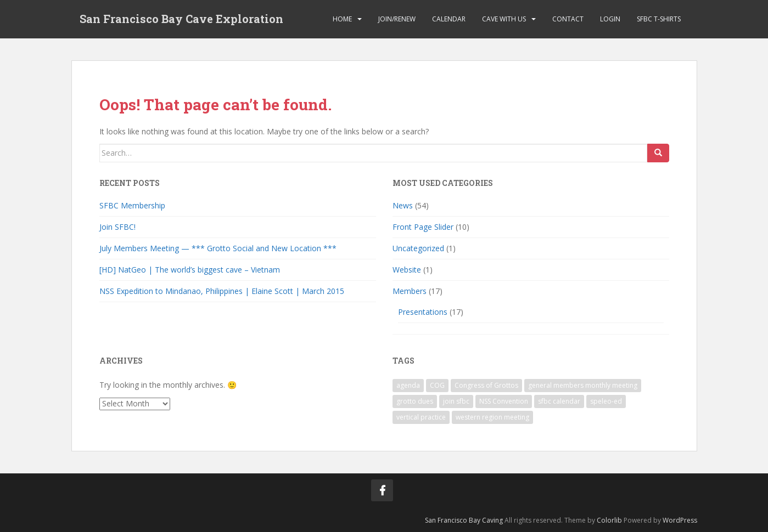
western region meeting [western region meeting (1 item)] (492, 417)
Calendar (449, 19)
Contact (568, 19)
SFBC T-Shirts (659, 19)
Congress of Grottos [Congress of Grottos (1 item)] (486, 385)
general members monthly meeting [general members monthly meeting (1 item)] (583, 385)
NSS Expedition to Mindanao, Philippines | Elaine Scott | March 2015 (222, 291)
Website (407, 270)
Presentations (423, 312)
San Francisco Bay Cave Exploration (181, 19)
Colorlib (609, 520)
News (403, 205)
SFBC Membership (132, 205)
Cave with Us (504, 19)
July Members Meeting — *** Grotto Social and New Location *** (218, 248)
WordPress (680, 520)
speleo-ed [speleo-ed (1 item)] (606, 401)
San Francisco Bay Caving (464, 520)
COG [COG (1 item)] (437, 385)
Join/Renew (397, 19)
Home (342, 19)
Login (610, 19)
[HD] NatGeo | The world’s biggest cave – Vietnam (190, 270)
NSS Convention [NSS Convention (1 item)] (504, 401)
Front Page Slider (423, 227)
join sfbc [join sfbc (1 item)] (456, 401)
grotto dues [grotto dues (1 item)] (415, 401)
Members (410, 291)
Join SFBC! (117, 227)
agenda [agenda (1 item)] (408, 385)
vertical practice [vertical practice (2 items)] (421, 417)
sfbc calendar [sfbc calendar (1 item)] (559, 401)
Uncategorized (418, 248)
